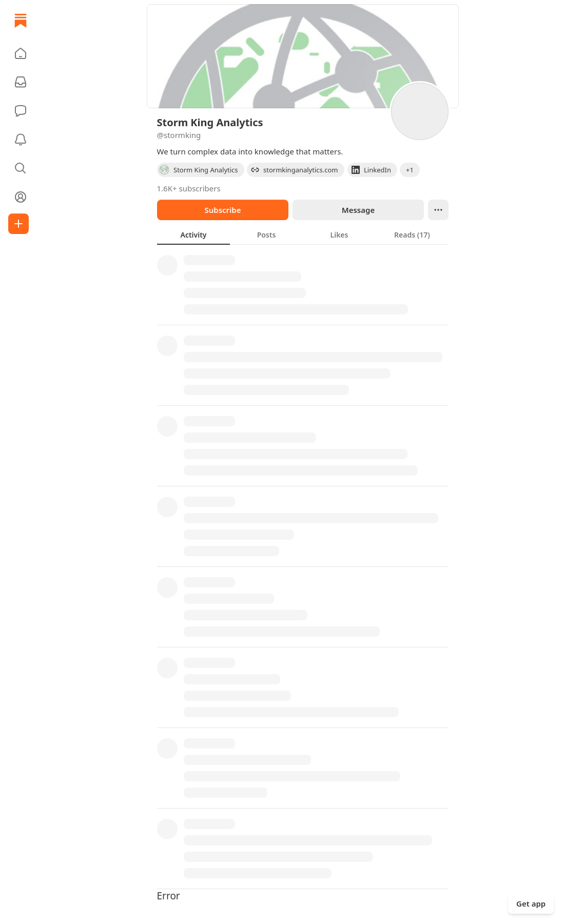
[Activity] (21, 140)
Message (358, 210)
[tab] (193, 234)
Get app (531, 903)
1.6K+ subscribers (189, 188)
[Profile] (21, 197)
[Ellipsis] (438, 210)
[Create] (18, 224)
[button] (21, 53)
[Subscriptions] (21, 82)
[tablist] (303, 234)
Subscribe (222, 210)
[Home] (21, 21)
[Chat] (21, 111)
